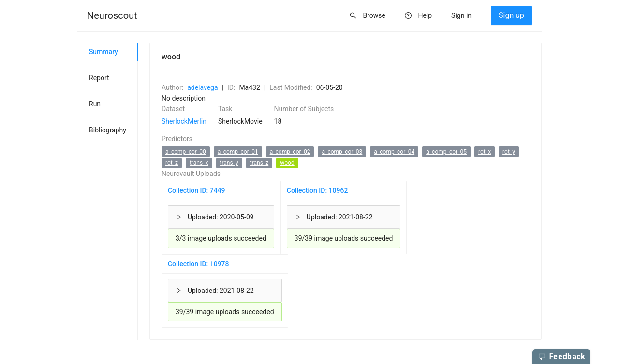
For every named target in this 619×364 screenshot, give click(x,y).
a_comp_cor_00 (186, 152)
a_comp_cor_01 (238, 152)
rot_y (509, 152)
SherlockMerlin (184, 121)
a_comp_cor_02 (290, 152)
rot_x (485, 152)
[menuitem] (112, 16)
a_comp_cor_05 (446, 152)
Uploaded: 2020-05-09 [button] (215, 217)
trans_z (259, 163)
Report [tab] (99, 78)
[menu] (309, 16)
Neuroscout (112, 15)
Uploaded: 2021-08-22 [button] (334, 217)
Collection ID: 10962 (317, 190)
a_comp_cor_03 (342, 152)
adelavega (202, 87)
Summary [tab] (103, 52)
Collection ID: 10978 (199, 264)
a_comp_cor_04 (394, 152)
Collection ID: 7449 (197, 190)
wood (287, 163)
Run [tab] (95, 104)
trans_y (229, 163)
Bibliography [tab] (108, 130)
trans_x (199, 163)
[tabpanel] (340, 191)
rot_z (172, 163)
